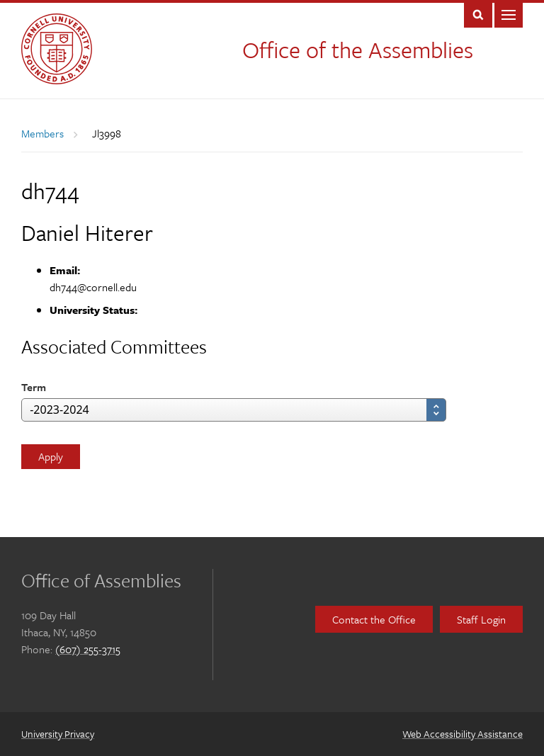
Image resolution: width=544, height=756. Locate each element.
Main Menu (509, 14)
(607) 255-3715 (88, 649)
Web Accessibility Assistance (463, 734)
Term (34, 387)
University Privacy (58, 734)
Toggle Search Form (478, 14)
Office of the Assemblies (358, 50)
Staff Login (481, 619)
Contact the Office (374, 619)
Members (42, 133)
